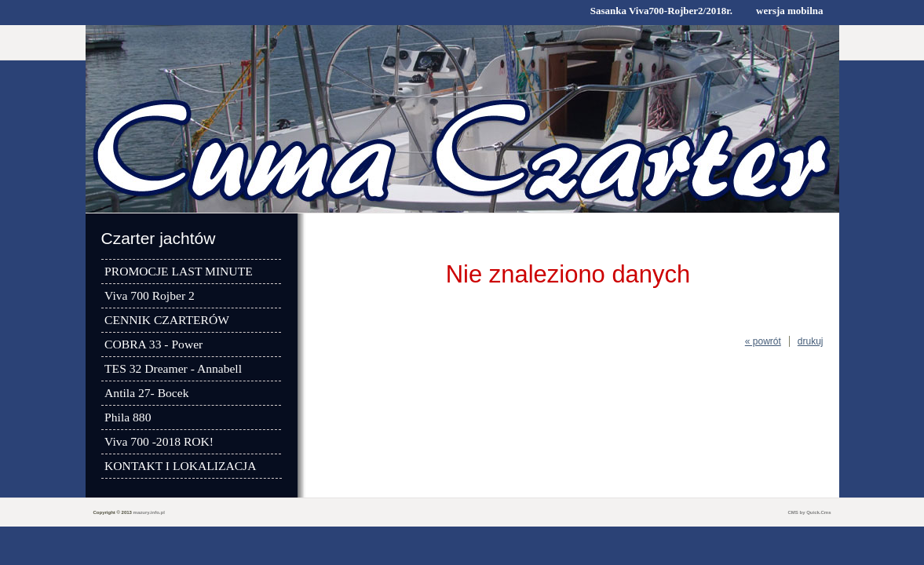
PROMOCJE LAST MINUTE (179, 271)
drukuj (811, 341)
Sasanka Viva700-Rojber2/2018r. (661, 11)
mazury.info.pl (149, 512)
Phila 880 (128, 417)
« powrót (763, 341)
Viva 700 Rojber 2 (150, 295)
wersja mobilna (789, 11)
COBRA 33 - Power (153, 344)
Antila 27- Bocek (146, 393)
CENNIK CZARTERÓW (167, 320)
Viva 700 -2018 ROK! (159, 441)
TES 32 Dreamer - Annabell (173, 368)
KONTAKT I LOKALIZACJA (180, 466)
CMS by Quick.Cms (809, 512)
